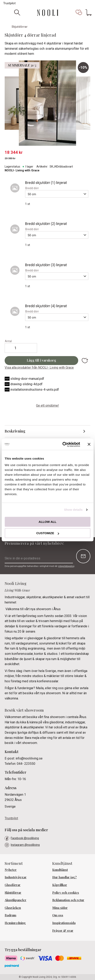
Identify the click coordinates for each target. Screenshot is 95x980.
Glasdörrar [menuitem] (13, 885)
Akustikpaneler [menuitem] (15, 900)
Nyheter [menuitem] (11, 870)
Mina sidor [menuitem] (60, 908)
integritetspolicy (66, 566)
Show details (73, 510)
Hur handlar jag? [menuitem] (65, 877)
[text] (47, 152)
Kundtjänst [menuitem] (60, 870)
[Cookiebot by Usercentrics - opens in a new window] (62, 444)
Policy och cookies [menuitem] (66, 892)
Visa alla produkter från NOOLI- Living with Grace (39, 368)
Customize (48, 533)
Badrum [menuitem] (10, 915)
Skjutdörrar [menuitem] (13, 892)
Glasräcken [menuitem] (13, 908)
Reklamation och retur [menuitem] (68, 900)
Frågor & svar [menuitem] (63, 930)
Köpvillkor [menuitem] (60, 885)
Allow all (48, 522)
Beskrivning (15, 431)
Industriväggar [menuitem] (16, 877)
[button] (79, 13)
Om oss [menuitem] (58, 915)
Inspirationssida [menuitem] (64, 923)
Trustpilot (9, 3)
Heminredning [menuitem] (15, 923)
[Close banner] (89, 444)
